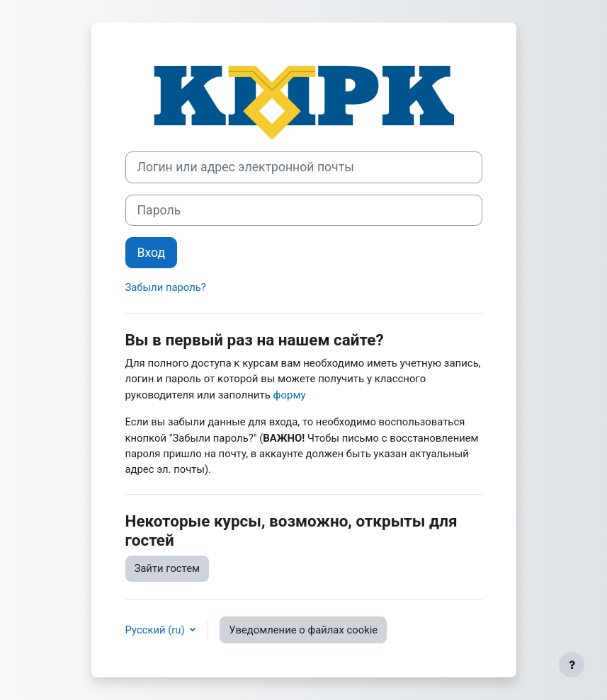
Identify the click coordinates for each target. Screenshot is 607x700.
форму (290, 395)
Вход (152, 253)
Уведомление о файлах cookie (303, 630)
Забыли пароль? (166, 287)
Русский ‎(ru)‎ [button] (157, 630)
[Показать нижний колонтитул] (572, 665)
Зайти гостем (168, 568)
